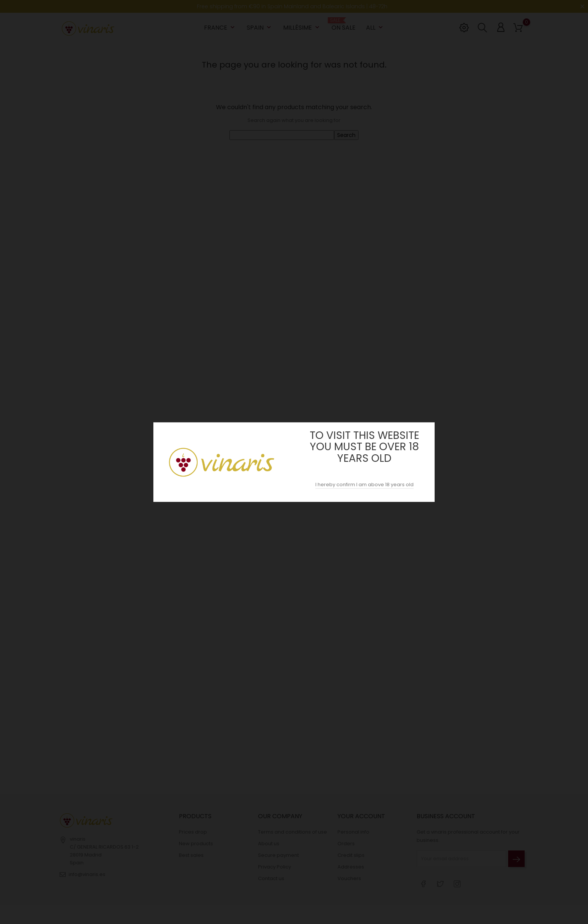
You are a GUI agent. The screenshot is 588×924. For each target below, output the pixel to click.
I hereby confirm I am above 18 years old (364, 485)
